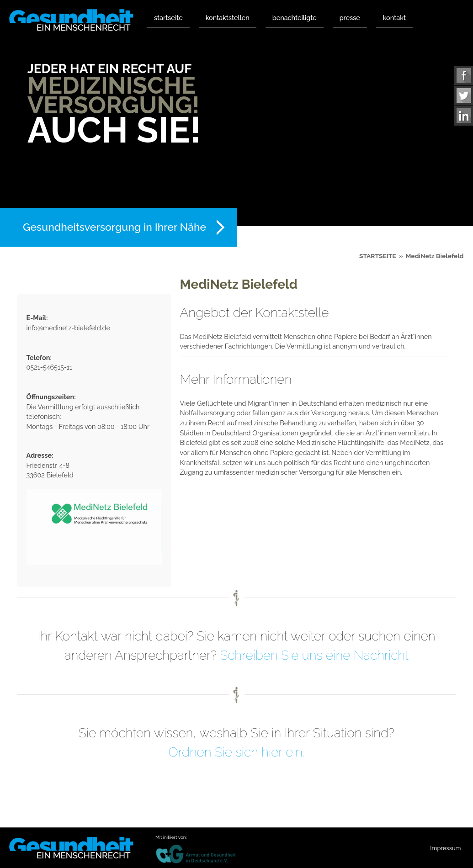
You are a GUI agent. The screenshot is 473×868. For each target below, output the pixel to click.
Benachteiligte (295, 18)
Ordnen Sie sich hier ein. (236, 752)
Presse (350, 18)
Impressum (445, 848)
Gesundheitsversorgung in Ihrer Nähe (114, 227)
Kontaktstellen (228, 18)
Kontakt (394, 18)
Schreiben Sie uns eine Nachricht (314, 655)
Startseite (168, 18)
